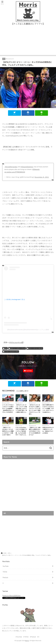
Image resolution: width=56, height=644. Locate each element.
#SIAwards (36, 169)
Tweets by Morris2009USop (11, 595)
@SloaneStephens (27, 167)
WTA (4, 59)
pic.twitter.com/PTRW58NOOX (15, 172)
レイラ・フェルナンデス (11, 351)
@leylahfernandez (11, 167)
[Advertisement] (28, 41)
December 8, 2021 (42, 177)
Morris (27, 640)
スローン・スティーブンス (18, 348)
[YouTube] (28, 371)
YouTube (6, 566)
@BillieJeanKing (15, 342)
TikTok (5, 572)
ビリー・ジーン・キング (35, 348)
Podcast (5, 577)
